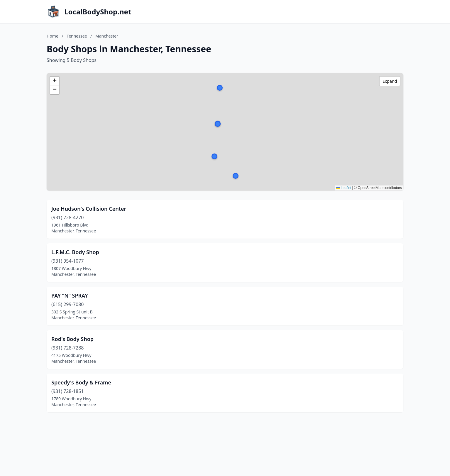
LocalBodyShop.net (98, 12)
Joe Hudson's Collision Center (89, 209)
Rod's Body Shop (72, 339)
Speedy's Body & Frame (81, 382)
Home (53, 36)
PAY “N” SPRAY (70, 296)
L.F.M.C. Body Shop (75, 252)
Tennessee (77, 36)
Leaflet (344, 188)
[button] (236, 176)
